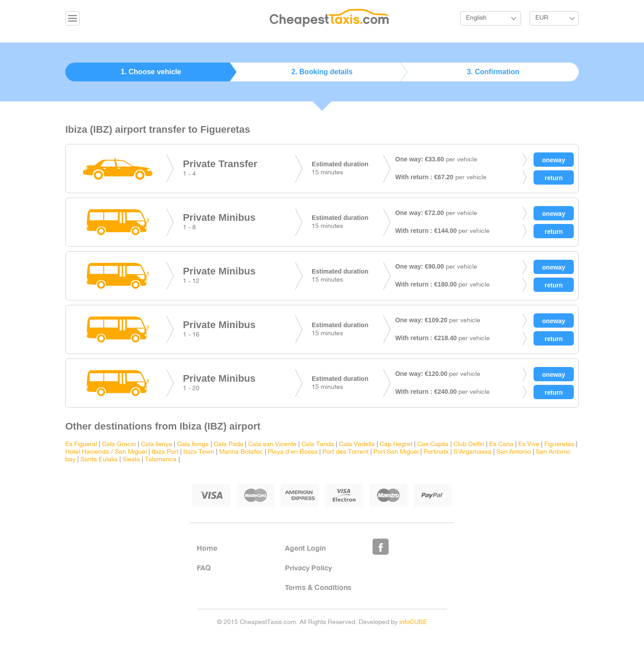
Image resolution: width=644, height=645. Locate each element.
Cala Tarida (318, 445)
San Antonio (514, 452)
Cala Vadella (357, 445)
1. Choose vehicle (151, 72)
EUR (542, 18)
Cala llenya (157, 445)
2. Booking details (322, 72)
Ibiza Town (199, 452)
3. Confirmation (493, 72)
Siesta (131, 460)
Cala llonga (193, 445)
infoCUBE (413, 622)
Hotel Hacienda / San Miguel (106, 452)
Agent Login (305, 548)
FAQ (204, 567)
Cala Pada (229, 445)
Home (207, 548)
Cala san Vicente (272, 445)
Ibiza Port (165, 452)
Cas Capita (433, 445)
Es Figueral (81, 445)
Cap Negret (396, 445)
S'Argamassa (472, 452)
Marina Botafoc (241, 452)
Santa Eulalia (99, 460)
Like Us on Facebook (381, 547)
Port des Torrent (345, 452)
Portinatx (436, 452)
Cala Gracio (119, 445)
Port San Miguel (396, 452)
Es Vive (529, 445)
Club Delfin (469, 445)
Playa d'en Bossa (293, 452)
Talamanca (161, 460)
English (476, 18)
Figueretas (559, 445)
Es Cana (501, 445)
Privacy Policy (308, 567)
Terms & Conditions (318, 587)
